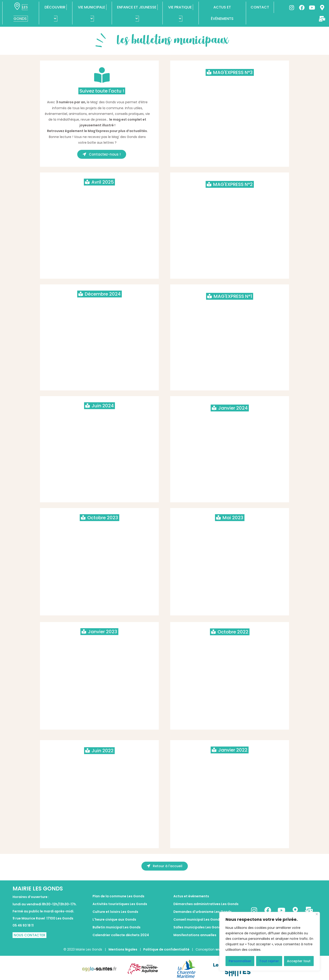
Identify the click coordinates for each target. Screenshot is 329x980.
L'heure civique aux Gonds (114, 919)
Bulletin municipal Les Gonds (117, 927)
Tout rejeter (269, 961)
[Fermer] (317, 914)
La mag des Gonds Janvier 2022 (230, 763)
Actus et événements (191, 896)
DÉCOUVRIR (56, 13)
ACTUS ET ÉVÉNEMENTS (222, 13)
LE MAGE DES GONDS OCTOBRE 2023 (99, 530)
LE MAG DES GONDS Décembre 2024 (99, 307)
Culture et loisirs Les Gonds (115, 912)
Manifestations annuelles (195, 935)
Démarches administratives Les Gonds (206, 904)
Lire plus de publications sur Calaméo (230, 163)
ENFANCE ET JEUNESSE (137, 13)
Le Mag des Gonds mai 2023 (230, 530)
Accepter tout (299, 961)
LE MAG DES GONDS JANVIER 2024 (230, 421)
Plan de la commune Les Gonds (118, 896)
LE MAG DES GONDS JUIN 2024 (99, 418)
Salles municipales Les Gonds (198, 927)
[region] (270, 941)
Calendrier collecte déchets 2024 (121, 935)
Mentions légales (123, 949)
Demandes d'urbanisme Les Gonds (203, 912)
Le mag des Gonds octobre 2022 (230, 644)
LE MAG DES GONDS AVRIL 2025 (99, 195)
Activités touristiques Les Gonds (120, 904)
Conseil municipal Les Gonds (197, 919)
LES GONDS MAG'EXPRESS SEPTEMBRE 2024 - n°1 (230, 309)
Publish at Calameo (99, 273)
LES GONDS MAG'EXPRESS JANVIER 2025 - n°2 (230, 197)
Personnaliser (240, 961)
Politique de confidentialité (166, 949)
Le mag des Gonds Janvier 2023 (99, 644)
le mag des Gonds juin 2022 (99, 763)
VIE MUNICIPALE (92, 13)
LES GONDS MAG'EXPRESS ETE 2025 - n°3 (230, 85)
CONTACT (260, 7)
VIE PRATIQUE (181, 13)
